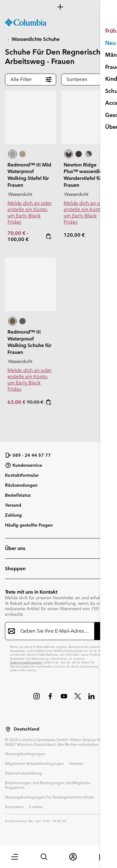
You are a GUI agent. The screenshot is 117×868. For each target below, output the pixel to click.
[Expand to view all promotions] (58, 7)
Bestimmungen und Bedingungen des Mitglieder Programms (48, 785)
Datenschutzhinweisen (26, 662)
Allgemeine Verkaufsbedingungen (34, 763)
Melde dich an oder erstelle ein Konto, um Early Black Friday (30, 212)
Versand (13, 505)
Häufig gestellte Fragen (29, 525)
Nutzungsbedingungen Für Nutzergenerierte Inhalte (50, 797)
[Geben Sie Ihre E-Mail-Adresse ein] (55, 631)
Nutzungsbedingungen (25, 754)
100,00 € (18, 239)
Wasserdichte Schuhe (36, 39)
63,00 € (17, 402)
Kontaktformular (22, 475)
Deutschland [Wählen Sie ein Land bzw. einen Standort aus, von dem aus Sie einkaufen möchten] (27, 729)
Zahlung (13, 515)
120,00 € (74, 235)
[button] (15, 857)
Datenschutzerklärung (24, 773)
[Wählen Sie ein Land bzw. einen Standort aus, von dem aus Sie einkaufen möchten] (8, 729)
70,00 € (17, 233)
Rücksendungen (21, 485)
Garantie (76, 763)
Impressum (15, 807)
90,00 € (35, 402)
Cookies (36, 807)
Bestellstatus (18, 495)
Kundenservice (24, 465)
